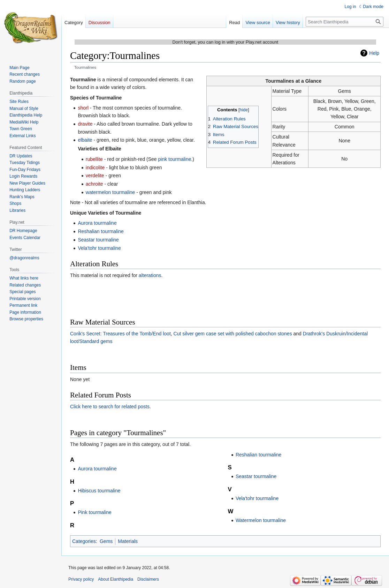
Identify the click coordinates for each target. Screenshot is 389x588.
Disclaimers (148, 579)
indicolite (95, 168)
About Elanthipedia (116, 579)
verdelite (95, 176)
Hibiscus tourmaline (99, 491)
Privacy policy (81, 579)
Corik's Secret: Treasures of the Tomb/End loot (120, 334)
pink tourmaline (175, 159)
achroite (94, 184)
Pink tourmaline (95, 512)
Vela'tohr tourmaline (99, 248)
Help (374, 53)
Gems (106, 541)
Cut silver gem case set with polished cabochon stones (233, 334)
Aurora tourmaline (97, 223)
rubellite (94, 159)
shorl (83, 108)
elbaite (85, 140)
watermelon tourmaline (110, 192)
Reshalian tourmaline (101, 231)
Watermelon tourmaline (261, 520)
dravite (85, 124)
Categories (84, 541)
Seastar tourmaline (98, 240)
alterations (150, 275)
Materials (128, 541)
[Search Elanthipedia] (345, 22)
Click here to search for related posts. (110, 407)
